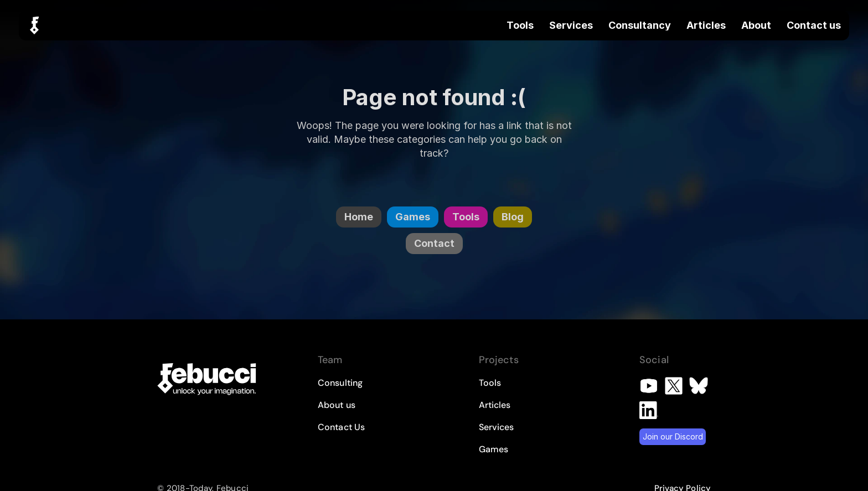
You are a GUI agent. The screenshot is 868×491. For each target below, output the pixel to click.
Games (494, 449)
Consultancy (640, 25)
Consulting (340, 383)
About (756, 25)
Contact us (814, 25)
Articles (706, 25)
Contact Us (341, 427)
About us (337, 405)
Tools (520, 25)
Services (571, 25)
